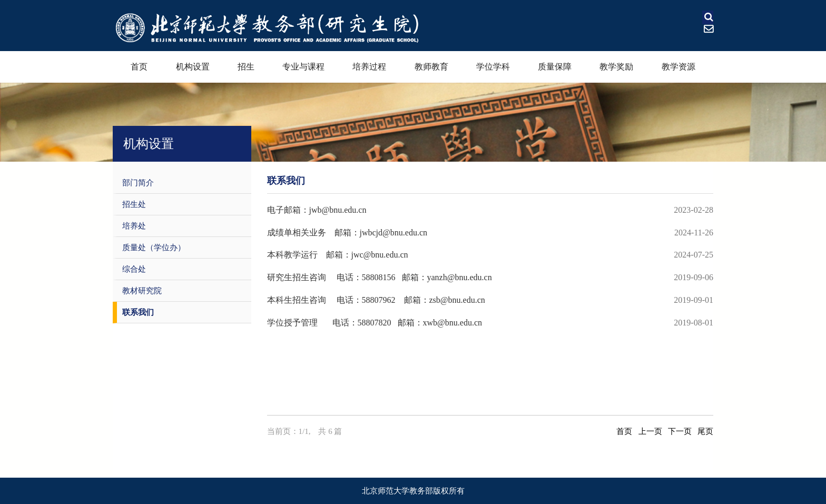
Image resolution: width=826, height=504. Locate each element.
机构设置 (193, 67)
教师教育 (431, 67)
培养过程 (369, 67)
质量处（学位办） (154, 248)
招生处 (134, 204)
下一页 (680, 431)
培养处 (134, 226)
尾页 (705, 431)
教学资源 (678, 67)
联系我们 (138, 312)
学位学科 (493, 67)
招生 (246, 67)
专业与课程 (303, 67)
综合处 (134, 269)
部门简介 (138, 183)
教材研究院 (142, 291)
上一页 (650, 431)
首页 (139, 67)
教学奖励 (616, 67)
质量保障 (555, 67)
